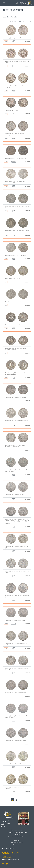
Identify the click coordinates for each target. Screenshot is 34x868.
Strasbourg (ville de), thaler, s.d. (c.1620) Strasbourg (14, 495)
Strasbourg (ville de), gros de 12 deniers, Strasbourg (14, 134)
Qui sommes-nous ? (17, 830)
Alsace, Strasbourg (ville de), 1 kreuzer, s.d (15, 302)
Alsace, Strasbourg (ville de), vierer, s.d (14, 278)
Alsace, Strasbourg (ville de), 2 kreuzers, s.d (15, 255)
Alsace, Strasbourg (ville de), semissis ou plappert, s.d (17, 207)
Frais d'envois (17, 834)
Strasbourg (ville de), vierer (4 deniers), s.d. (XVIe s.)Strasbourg (16, 547)
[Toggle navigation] (4, 3)
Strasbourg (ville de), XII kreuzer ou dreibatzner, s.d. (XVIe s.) (16, 86)
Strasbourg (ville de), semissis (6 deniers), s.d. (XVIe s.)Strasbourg (17, 62)
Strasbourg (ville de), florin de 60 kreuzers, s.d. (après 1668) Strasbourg (16, 471)
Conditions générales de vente (17, 832)
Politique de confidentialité (17, 837)
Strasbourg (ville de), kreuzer (12, 110)
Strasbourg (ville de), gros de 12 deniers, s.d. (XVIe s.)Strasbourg (17, 596)
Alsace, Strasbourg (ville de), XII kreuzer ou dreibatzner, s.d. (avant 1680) (15, 446)
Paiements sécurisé (17, 842)
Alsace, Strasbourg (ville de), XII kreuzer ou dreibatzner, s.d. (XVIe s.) (15, 182)
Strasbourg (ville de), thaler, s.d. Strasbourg (15, 397)
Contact (17, 840)
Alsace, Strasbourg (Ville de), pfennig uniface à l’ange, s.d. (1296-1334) (16, 349)
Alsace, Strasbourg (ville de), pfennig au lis (15, 325)
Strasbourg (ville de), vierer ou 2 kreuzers (15, 38)
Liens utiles (17, 845)
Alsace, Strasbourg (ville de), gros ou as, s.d (15, 158)
